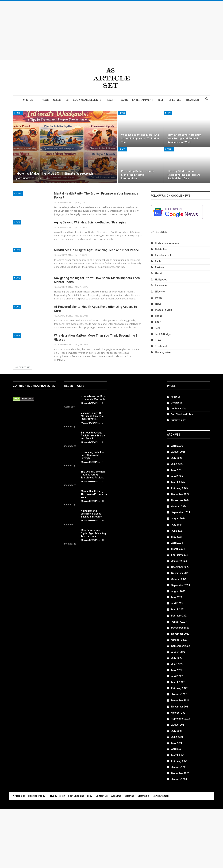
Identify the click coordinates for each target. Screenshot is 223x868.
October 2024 (179, 507)
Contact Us (176, 403)
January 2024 (179, 561)
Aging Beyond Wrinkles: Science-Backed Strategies (90, 222)
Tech (165, 100)
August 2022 (178, 652)
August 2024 (178, 519)
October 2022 (179, 640)
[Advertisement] (111, 30)
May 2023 (177, 597)
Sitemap (129, 796)
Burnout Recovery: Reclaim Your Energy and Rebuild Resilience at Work (184, 139)
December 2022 (180, 628)
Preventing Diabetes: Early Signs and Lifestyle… (93, 455)
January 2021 (179, 767)
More (194, 100)
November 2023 (180, 573)
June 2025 (177, 464)
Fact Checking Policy (182, 414)
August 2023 (178, 591)
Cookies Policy (179, 408)
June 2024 (177, 531)
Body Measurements (89, 100)
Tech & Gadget (163, 334)
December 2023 (180, 567)
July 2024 (177, 525)
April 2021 (177, 749)
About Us (176, 397)
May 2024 (177, 537)
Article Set (19, 796)
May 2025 (177, 470)
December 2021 (180, 701)
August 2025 (178, 452)
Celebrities (62, 100)
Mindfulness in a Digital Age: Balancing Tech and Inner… (93, 533)
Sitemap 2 (143, 796)
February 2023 (179, 616)
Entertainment (146, 100)
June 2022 (177, 664)
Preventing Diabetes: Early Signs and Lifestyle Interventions (137, 175)
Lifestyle (179, 100)
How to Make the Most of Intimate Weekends (55, 173)
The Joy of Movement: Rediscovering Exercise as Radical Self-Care (184, 175)
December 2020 (180, 773)
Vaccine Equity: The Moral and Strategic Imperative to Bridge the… (140, 139)
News (46, 100)
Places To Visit (163, 310)
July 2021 (177, 731)
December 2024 (180, 494)
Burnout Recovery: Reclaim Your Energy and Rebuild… (93, 436)
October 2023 (179, 579)
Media (159, 298)
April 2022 (177, 676)
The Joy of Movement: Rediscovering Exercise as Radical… (93, 475)
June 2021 (177, 737)
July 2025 (177, 458)
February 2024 (179, 555)
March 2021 (178, 755)
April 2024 (177, 543)
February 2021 (179, 761)
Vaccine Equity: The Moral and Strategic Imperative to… (92, 416)
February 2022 (179, 688)
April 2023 (177, 603)
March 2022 (178, 682)
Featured (160, 267)
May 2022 (177, 670)
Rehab (159, 316)
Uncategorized (164, 352)
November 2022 (180, 634)
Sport (29, 100)
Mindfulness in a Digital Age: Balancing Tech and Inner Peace (96, 250)
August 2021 (178, 725)
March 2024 (178, 549)
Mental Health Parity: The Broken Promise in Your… (94, 494)
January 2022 (179, 694)
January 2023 (179, 622)
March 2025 (178, 482)
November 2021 (180, 707)
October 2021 (179, 713)
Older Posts (23, 367)
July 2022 (177, 658)
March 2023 (178, 610)
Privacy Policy (178, 420)
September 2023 (181, 585)
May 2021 (177, 743)
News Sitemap (161, 796)
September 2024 (181, 512)
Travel (159, 340)
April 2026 (177, 446)
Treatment (161, 346)
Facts (127, 100)
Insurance (161, 285)
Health (113, 100)
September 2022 (181, 646)
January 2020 (179, 779)
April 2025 (177, 476)
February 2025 (179, 488)
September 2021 (181, 719)
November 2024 (180, 500)
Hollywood (161, 280)
